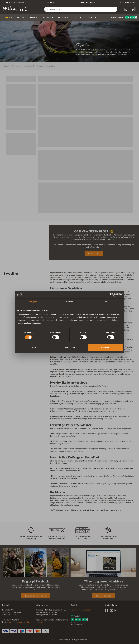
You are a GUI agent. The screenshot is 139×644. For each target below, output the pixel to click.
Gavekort (78, 17)
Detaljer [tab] (69, 302)
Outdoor (47, 17)
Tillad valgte (69, 347)
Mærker (62, 17)
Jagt (19, 17)
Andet (90, 17)
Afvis (34, 347)
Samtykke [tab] (33, 302)
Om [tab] (106, 302)
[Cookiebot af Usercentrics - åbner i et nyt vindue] (112, 295)
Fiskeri (32, 17)
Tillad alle (105, 347)
